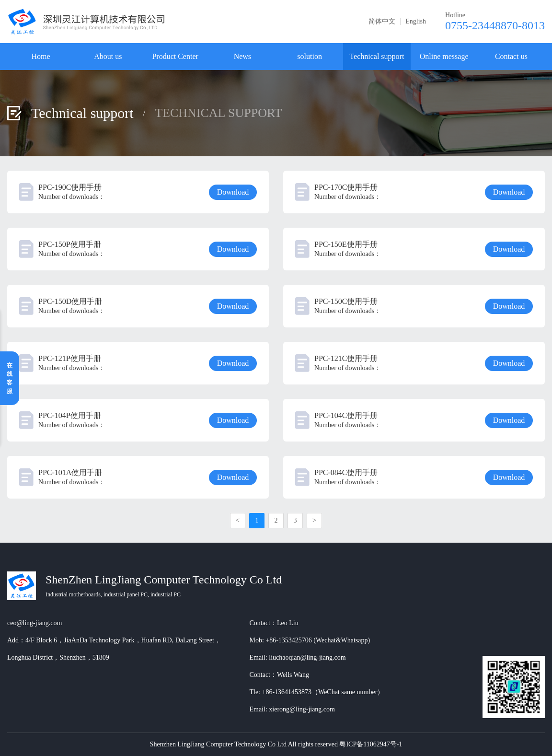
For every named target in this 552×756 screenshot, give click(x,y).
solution (310, 56)
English (416, 22)
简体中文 (382, 22)
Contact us (511, 56)
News (242, 56)
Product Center (175, 56)
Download (233, 192)
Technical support (377, 56)
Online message (444, 56)
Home (41, 56)
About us (108, 56)
